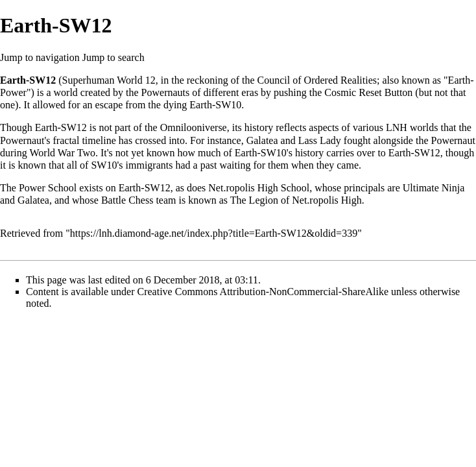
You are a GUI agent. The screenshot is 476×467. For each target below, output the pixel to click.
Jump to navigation (40, 57)
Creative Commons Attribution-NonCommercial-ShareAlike (263, 292)
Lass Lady (320, 140)
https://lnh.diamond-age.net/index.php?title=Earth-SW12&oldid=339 (214, 233)
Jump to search (113, 57)
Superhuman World (102, 80)
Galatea (262, 140)
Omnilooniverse (194, 127)
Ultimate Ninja (434, 188)
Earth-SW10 (215, 105)
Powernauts (166, 92)
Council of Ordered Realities (317, 80)
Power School (48, 188)
